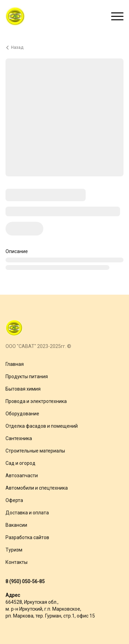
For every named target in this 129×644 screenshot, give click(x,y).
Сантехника (19, 438)
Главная (15, 364)
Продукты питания (27, 376)
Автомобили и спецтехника (37, 488)
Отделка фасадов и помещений (42, 426)
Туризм (14, 550)
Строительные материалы (35, 451)
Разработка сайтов (27, 537)
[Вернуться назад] (64, 47)
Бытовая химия (23, 389)
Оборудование (22, 414)
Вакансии (16, 525)
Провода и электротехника (36, 401)
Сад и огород (20, 463)
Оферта (14, 500)
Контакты (17, 562)
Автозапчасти (22, 476)
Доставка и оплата (27, 513)
